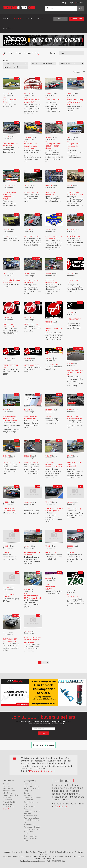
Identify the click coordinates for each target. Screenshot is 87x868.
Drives (27, 793)
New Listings (8, 788)
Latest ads (60, 19)
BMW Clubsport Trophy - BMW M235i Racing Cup (75, 372)
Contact (40, 19)
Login (71, 3)
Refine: (6, 60)
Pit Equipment (30, 795)
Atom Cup (70, 553)
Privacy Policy (9, 798)
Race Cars (28, 784)
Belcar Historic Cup (31, 192)
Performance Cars (31, 818)
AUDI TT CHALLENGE (10, 236)
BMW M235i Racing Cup (33, 462)
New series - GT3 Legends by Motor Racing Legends (31, 146)
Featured (6, 786)
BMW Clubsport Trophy (11, 462)
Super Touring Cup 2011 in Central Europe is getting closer (33, 640)
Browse (6, 784)
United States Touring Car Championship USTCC (75, 102)
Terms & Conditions (11, 802)
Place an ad (76, 19)
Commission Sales (10, 795)
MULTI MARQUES (52, 365)
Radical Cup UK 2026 (53, 100)
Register (80, 3)
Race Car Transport (32, 788)
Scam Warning (9, 807)
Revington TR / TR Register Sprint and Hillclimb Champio (10, 419)
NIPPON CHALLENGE (31, 365)
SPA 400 (49, 416)
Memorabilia (29, 825)
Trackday (6, 553)
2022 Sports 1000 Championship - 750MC (73, 146)
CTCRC (26, 509)
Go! (81, 8)
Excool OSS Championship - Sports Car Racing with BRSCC (54, 465)
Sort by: (53, 53)
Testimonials (8, 800)
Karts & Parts (30, 807)
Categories (17, 19)
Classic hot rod (51, 553)
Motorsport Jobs (31, 816)
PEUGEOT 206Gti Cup (32, 236)
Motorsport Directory (33, 827)
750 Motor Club (72, 597)
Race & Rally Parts (32, 786)
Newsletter (8, 28)
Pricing (29, 19)
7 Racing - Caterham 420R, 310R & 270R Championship (53, 146)
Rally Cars (28, 791)
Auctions (28, 809)
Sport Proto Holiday (74, 509)
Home (6, 19)
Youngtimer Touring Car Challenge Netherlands (74, 465)
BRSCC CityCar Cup (73, 236)
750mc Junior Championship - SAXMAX (51, 587)
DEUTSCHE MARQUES (32, 324)
